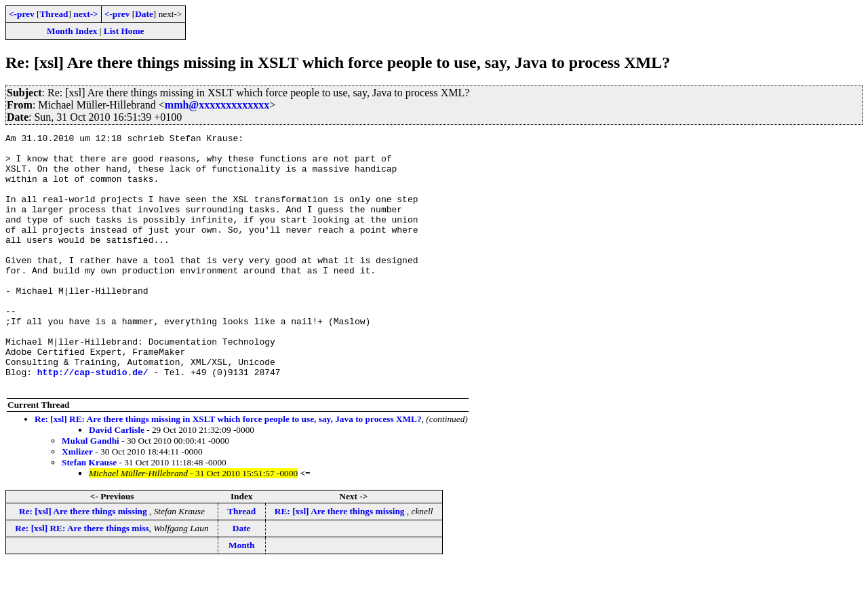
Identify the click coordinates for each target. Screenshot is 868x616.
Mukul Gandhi (91, 492)
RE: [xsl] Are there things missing (341, 562)
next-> (85, 14)
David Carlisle (117, 481)
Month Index (72, 31)
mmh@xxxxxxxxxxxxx (217, 105)
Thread (54, 14)
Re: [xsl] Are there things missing (84, 562)
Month (242, 596)
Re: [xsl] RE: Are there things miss (82, 579)
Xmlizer (77, 502)
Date (144, 14)
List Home (124, 31)
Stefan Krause (89, 513)
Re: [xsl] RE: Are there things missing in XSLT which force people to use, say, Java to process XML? (228, 470)
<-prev (22, 14)
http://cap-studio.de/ (93, 421)
